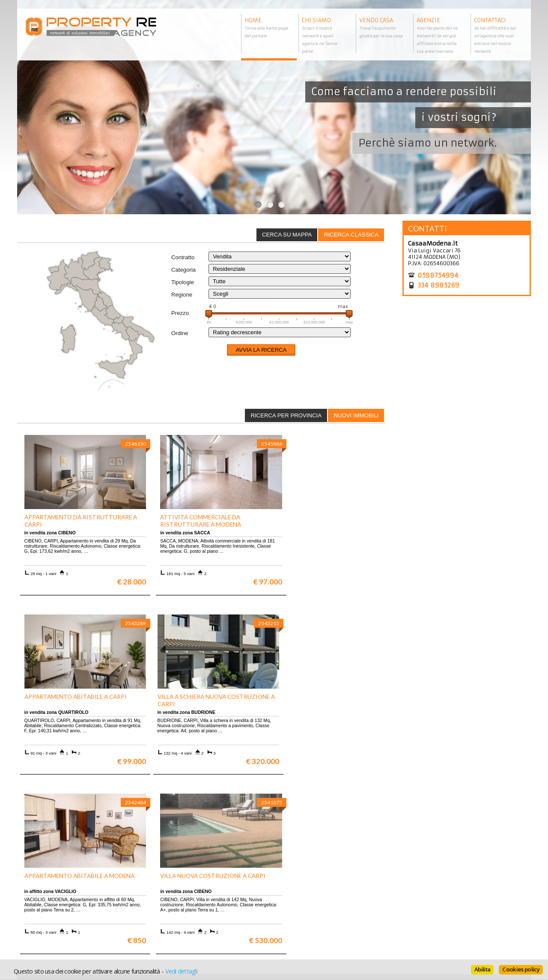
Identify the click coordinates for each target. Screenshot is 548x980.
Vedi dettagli (181, 971)
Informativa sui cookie (309, 910)
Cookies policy (521, 969)
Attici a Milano (170, 910)
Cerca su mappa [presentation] (287, 235)
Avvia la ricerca (261, 350)
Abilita (482, 969)
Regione (182, 295)
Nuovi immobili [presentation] (356, 415)
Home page (294, 923)
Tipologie (183, 282)
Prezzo (180, 313)
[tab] (351, 235)
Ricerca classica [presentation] (351, 235)
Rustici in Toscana (174, 917)
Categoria (183, 270)
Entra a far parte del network (60, 910)
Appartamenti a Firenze (182, 904)
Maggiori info (469, 815)
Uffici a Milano (170, 923)
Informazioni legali (305, 904)
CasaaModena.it (433, 243)
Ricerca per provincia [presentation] (286, 415)
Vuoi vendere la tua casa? (56, 904)
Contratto (183, 257)
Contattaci (293, 917)
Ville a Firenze (170, 898)
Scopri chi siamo (44, 898)
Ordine (180, 333)
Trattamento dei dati (306, 898)
